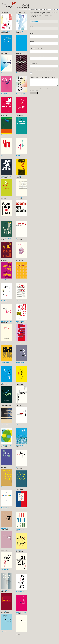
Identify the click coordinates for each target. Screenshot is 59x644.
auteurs (33, 9)
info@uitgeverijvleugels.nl (23, 7)
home (29, 9)
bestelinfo (46, 9)
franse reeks (39, 9)
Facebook (57, 10)
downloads (53, 9)
